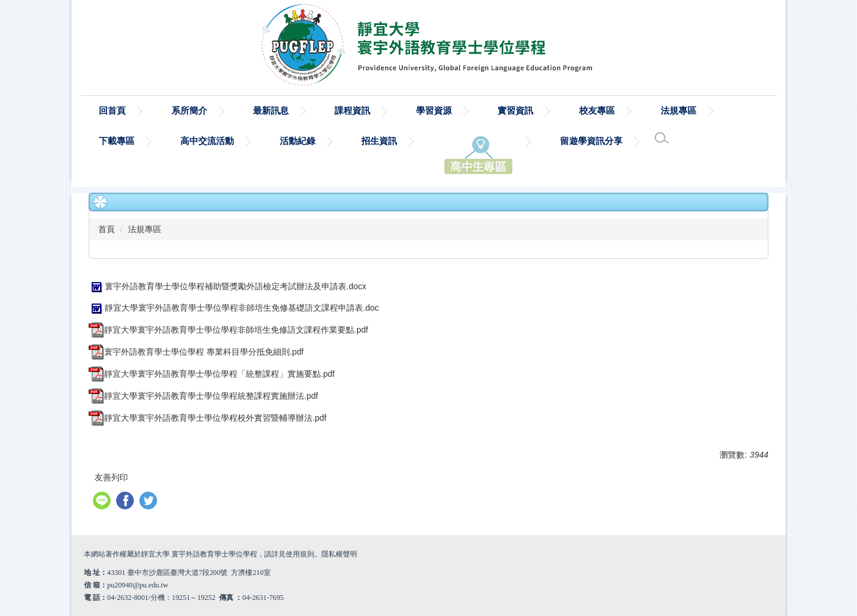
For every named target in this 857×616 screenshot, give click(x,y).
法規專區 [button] (678, 110)
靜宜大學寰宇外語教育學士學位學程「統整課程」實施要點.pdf (212, 374)
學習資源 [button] (434, 110)
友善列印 (111, 477)
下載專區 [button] (117, 141)
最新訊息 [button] (271, 110)
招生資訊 (379, 141)
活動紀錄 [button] (298, 141)
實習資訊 (515, 110)
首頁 (107, 229)
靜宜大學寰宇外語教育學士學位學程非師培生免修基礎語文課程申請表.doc (234, 308)
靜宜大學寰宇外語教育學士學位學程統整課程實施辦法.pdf (203, 396)
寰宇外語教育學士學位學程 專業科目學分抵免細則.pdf (196, 352)
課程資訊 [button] (352, 110)
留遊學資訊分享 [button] (591, 141)
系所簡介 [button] (189, 110)
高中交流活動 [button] (207, 141)
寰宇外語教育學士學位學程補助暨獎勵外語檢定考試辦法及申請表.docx (227, 286)
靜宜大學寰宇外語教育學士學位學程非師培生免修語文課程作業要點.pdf (228, 330)
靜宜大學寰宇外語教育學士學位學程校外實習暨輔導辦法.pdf (207, 418)
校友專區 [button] (597, 110)
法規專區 (145, 229)
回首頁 (112, 110)
